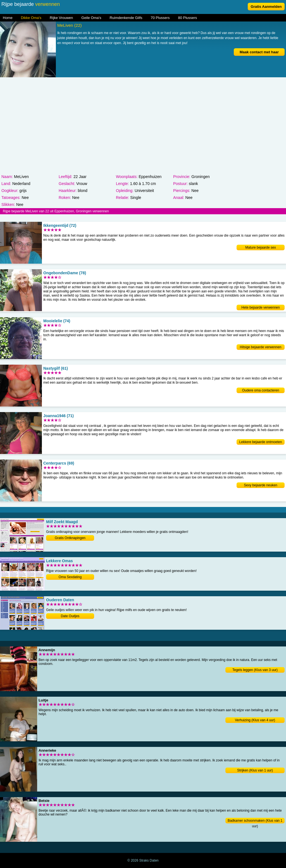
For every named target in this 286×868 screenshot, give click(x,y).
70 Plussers (160, 18)
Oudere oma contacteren (261, 390)
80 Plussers (187, 18)
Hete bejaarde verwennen (260, 307)
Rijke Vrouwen (61, 18)
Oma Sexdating (70, 577)
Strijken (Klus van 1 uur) (255, 770)
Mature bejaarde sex (260, 247)
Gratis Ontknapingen (70, 538)
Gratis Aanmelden (266, 7)
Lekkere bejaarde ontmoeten (261, 442)
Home (8, 18)
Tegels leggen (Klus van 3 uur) (255, 670)
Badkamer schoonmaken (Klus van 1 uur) (255, 821)
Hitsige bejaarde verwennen (261, 347)
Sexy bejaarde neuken (260, 485)
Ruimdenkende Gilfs (126, 18)
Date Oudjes (70, 616)
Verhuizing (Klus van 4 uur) (255, 720)
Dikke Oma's (31, 18)
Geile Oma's (91, 18)
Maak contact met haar (259, 52)
